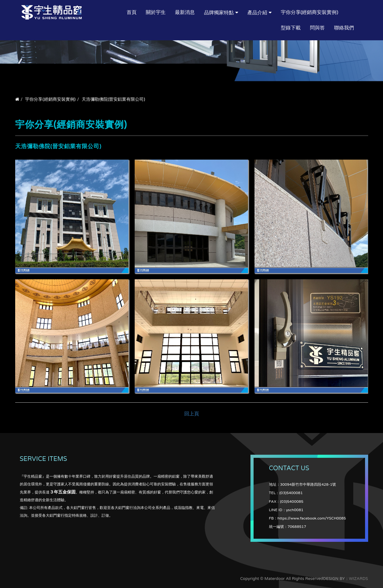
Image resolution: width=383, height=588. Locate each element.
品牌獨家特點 (219, 13)
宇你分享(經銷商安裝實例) (310, 12)
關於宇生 (156, 12)
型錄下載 (291, 28)
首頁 (132, 12)
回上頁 (192, 414)
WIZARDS (359, 579)
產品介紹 (257, 13)
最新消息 (185, 12)
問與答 (317, 28)
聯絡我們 (344, 28)
